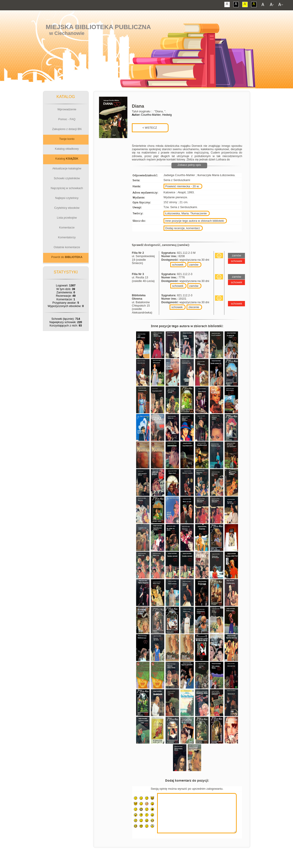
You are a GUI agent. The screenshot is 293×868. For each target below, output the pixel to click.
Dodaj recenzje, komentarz (183, 228)
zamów (194, 265)
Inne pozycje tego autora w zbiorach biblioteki (195, 221)
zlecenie (194, 307)
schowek (178, 265)
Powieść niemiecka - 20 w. (182, 186)
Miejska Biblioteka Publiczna (98, 27)
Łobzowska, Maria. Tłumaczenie (186, 213)
